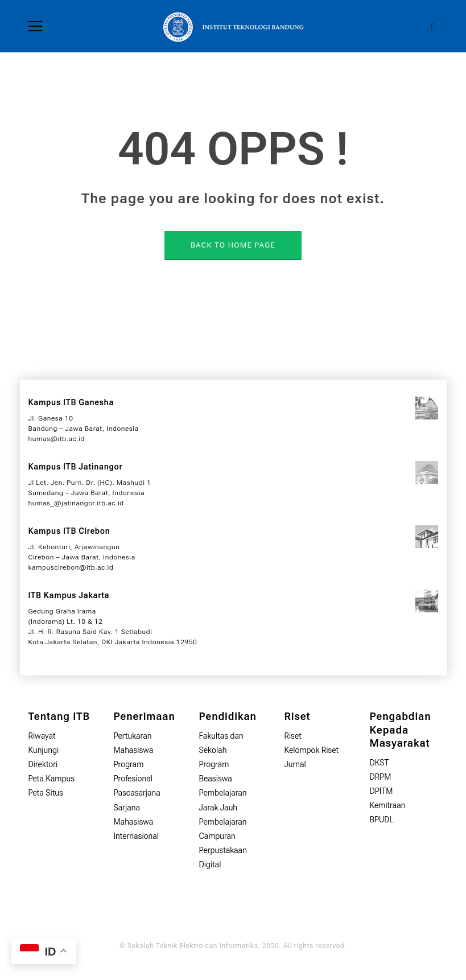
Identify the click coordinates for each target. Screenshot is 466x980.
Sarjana (127, 808)
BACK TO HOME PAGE (233, 245)
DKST (380, 763)
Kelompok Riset (312, 750)
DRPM (381, 777)
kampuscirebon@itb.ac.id (71, 567)
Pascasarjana (137, 793)
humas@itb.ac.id (57, 439)
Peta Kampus (52, 779)
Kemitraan (388, 805)
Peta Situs (46, 793)
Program (214, 764)
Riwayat (42, 736)
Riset (293, 736)
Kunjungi (44, 750)
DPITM (382, 791)
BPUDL (382, 820)
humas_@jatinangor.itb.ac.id (76, 503)
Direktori (43, 764)
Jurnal (295, 764)
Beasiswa (216, 779)
